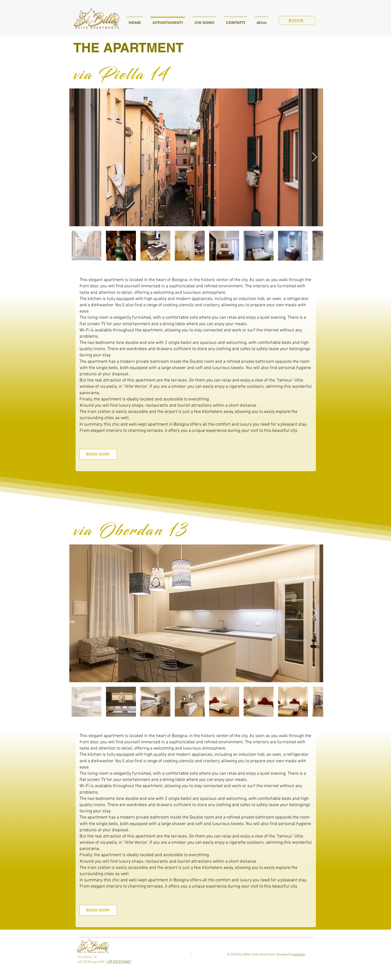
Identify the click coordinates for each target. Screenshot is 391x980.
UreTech (299, 955)
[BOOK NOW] (98, 454)
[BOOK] (297, 20)
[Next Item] (315, 157)
